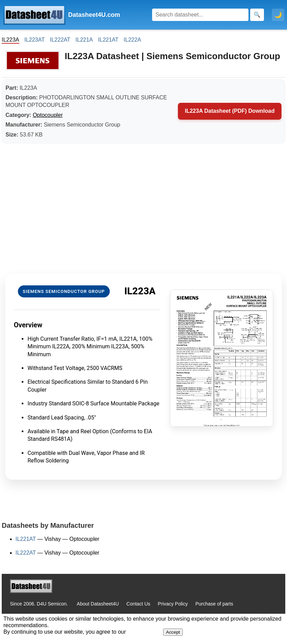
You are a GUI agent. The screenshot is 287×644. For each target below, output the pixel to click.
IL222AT (60, 40)
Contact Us (138, 604)
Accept (173, 632)
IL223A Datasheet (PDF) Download (230, 111)
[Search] (200, 15)
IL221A (84, 40)
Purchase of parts (214, 604)
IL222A (132, 40)
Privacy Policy (173, 604)
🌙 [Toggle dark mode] (278, 15)
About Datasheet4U (98, 604)
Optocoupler (48, 115)
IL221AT (108, 40)
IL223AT (35, 40)
